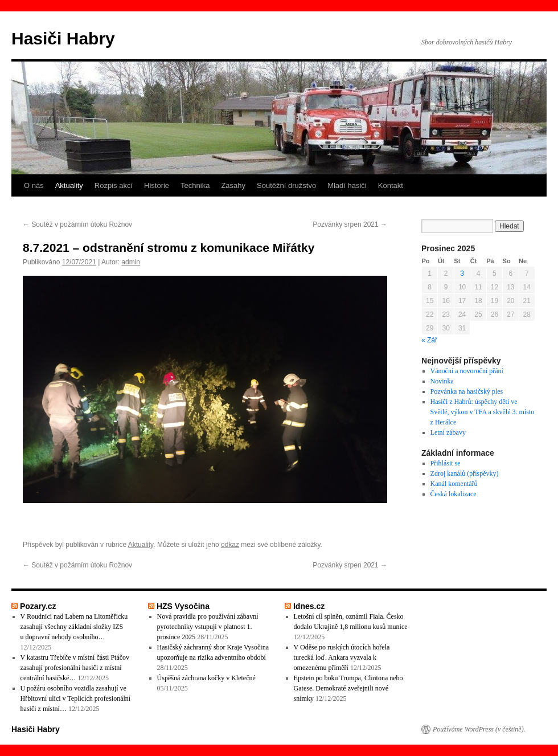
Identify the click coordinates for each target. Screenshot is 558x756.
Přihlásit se (446, 463)
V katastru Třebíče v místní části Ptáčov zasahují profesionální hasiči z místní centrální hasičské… (75, 668)
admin (131, 262)
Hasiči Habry (63, 38)
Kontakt (391, 185)
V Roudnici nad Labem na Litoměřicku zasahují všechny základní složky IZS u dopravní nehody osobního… (74, 627)
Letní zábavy (448, 432)
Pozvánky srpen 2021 (350, 224)
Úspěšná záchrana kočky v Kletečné (206, 678)
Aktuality (69, 185)
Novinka (442, 381)
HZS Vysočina (183, 606)
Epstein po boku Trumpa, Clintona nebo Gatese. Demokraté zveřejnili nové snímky (348, 688)
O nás (34, 185)
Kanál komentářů (454, 484)
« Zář (429, 340)
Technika (195, 185)
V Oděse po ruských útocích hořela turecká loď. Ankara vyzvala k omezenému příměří (342, 657)
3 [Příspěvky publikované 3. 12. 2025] (462, 273)
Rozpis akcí (114, 185)
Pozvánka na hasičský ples (467, 391)
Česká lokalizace (454, 494)
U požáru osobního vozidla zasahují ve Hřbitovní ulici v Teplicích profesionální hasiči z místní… (76, 698)
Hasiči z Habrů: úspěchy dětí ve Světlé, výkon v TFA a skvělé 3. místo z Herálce (483, 412)
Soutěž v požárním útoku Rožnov (77, 224)
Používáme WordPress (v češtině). (479, 729)
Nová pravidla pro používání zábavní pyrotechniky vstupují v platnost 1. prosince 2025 (208, 627)
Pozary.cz (38, 606)
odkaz (230, 545)
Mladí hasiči (347, 185)
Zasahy (233, 185)
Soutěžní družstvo (286, 185)
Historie (157, 185)
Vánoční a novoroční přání (467, 371)
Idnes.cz (309, 606)
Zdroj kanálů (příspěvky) (465, 473)
